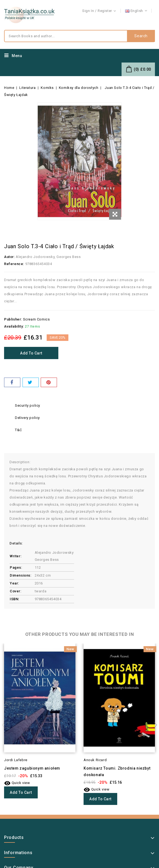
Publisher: (13, 319)
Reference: (14, 264)
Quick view (17, 783)
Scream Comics (36, 319)
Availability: (14, 326)
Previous (5, 725)
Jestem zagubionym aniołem (32, 768)
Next (154, 725)
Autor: (9, 257)
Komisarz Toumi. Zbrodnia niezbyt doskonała (117, 771)
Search (141, 36)
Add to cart (31, 353)
